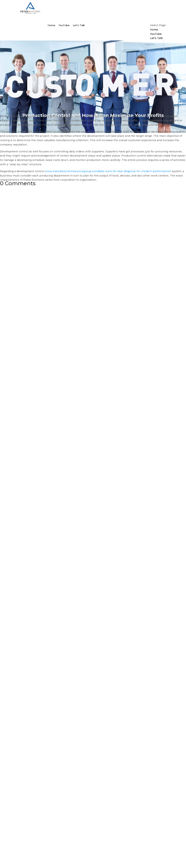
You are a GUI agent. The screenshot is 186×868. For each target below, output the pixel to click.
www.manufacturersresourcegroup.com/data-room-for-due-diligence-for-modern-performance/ (108, 171)
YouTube (64, 25)
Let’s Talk (79, 25)
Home (51, 25)
